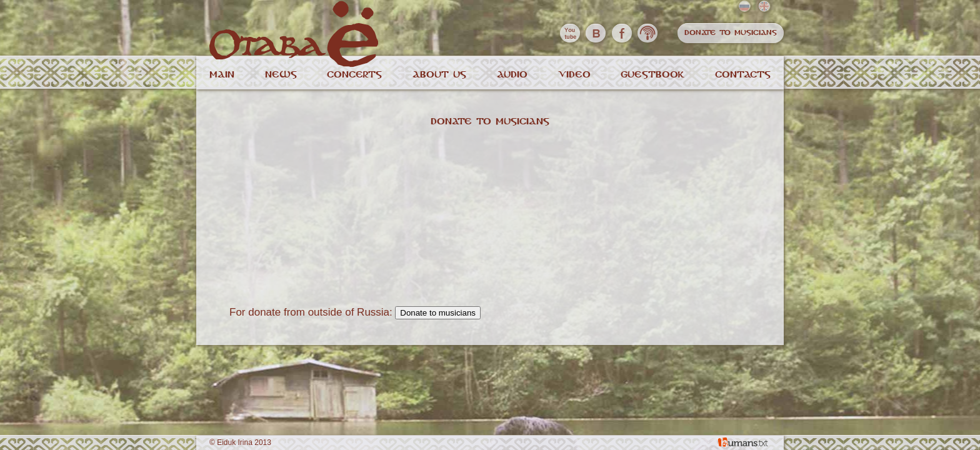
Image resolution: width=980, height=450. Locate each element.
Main (222, 75)
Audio (512, 75)
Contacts (743, 75)
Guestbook (652, 75)
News (281, 75)
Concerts (354, 75)
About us (439, 75)
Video (574, 75)
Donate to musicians (731, 33)
